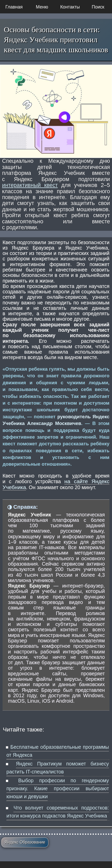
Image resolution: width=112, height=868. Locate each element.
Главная (14, 7)
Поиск (98, 7)
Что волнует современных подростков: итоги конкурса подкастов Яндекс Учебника (58, 812)
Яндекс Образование (25, 842)
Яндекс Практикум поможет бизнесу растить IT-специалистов (58, 768)
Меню (42, 7)
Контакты (70, 7)
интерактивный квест (30, 185)
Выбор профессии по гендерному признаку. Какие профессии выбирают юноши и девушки (58, 788)
